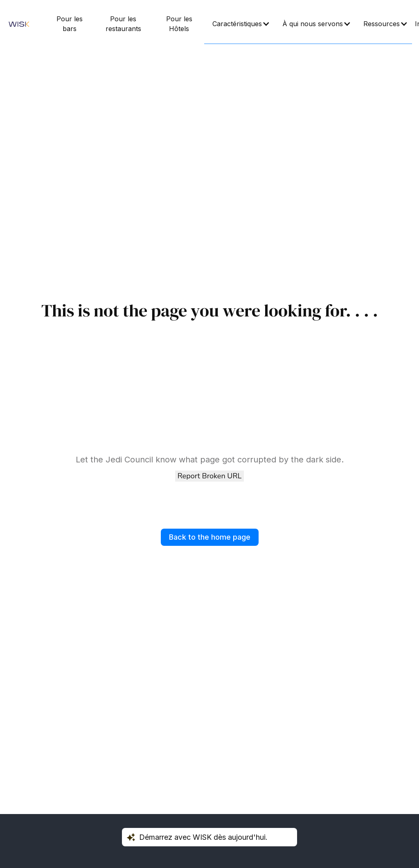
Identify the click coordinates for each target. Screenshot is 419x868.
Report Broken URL (209, 476)
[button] (239, 24)
